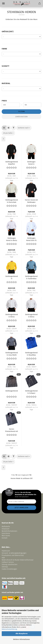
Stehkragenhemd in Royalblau (31, 354)
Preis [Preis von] (4, 101)
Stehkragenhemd (12, 391)
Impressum (6, 551)
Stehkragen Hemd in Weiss (12, 239)
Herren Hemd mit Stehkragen (31, 201)
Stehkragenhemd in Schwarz (31, 392)
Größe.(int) (8, 32)
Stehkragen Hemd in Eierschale (31, 163)
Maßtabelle (6, 527)
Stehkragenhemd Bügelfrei (12, 163)
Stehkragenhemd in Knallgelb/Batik (12, 277)
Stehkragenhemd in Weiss (12, 316)
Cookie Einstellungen (9, 569)
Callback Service (8, 562)
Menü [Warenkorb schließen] (3, 3)
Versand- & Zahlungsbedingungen (14, 553)
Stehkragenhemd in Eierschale (12, 201)
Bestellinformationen (9, 531)
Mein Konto (6, 536)
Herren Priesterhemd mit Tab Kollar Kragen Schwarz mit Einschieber (12, 430)
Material (6, 83)
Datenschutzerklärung (9, 629)
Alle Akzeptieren (22, 634)
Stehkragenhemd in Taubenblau (31, 277)
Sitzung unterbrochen (10, 564)
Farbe (4, 49)
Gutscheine (6, 533)
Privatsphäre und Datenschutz (13, 555)
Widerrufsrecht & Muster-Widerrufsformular (18, 560)
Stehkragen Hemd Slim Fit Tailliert (31, 239)
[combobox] (24, 128)
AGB (3, 558)
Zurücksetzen (21, 117)
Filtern (22, 112)
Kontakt (5, 538)
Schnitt (6, 66)
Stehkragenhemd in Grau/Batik (12, 354)
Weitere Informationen (21, 639)
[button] (4, 128)
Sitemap (5, 567)
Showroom (6, 529)
